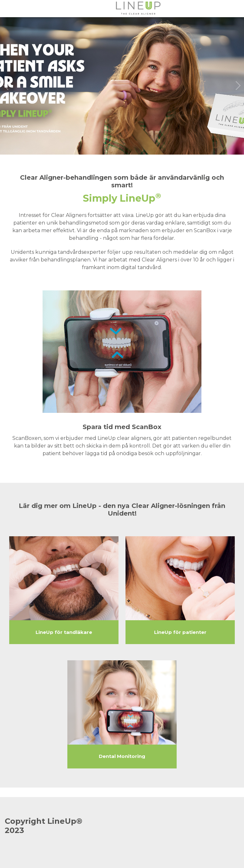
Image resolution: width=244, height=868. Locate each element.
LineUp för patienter (180, 632)
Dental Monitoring (122, 756)
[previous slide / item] (6, 86)
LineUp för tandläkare (64, 632)
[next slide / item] (238, 86)
